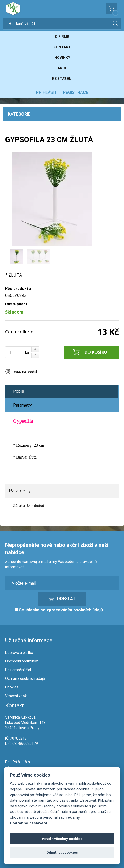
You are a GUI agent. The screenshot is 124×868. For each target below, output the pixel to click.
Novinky (62, 58)
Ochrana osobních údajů (25, 678)
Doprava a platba (19, 653)
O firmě (62, 37)
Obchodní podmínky (22, 661)
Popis (19, 391)
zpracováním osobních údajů (75, 610)
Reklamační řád (18, 670)
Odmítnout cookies (62, 852)
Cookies (12, 687)
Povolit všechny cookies (62, 839)
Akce (62, 68)
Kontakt (62, 47)
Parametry (22, 405)
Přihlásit (46, 92)
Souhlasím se (59, 610)
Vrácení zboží (16, 696)
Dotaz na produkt (26, 372)
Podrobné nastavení (28, 823)
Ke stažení (62, 79)
